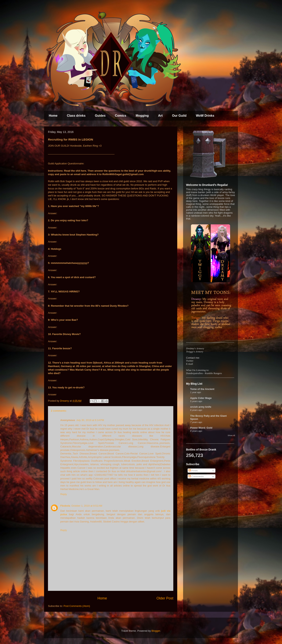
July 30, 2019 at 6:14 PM (90, 420)
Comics (121, 116)
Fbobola (65, 506)
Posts (193, 471)
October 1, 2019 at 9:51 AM (87, 506)
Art (160, 116)
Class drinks (76, 116)
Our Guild (179, 116)
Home (53, 116)
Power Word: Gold (201, 428)
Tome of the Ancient (202, 389)
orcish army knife (201, 407)
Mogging (142, 116)
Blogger (156, 631)
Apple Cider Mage (201, 398)
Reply (64, 494)
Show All (231, 435)
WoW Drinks (205, 116)
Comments (196, 476)
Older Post (165, 598)
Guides (100, 116)
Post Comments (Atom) (77, 606)
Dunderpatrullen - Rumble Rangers (204, 373)
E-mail (189, 364)
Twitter (190, 361)
